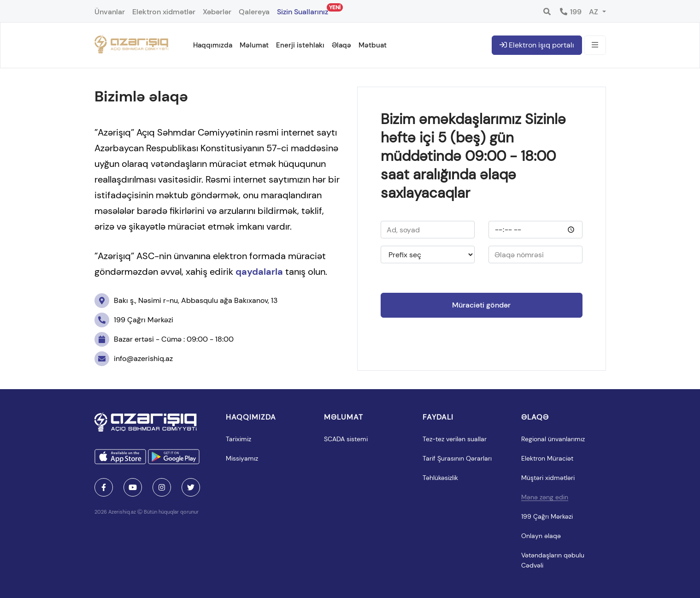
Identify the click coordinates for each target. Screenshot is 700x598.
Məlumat (254, 45)
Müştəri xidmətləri (548, 478)
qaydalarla (259, 272)
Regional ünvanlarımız (553, 439)
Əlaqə (341, 45)
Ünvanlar (110, 12)
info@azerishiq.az (134, 359)
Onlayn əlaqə (541, 536)
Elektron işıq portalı (537, 45)
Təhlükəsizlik (440, 478)
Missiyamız (242, 458)
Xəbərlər (217, 12)
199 (570, 12)
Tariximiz (238, 439)
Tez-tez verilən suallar (455, 439)
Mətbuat (373, 45)
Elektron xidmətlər (164, 12)
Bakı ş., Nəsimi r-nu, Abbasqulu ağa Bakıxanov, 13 (186, 301)
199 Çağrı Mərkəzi (134, 320)
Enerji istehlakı (300, 45)
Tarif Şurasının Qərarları (457, 458)
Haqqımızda (213, 45)
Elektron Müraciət (547, 458)
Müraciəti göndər (481, 305)
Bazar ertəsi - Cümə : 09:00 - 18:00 (164, 339)
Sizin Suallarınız (303, 10)
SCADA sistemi (346, 439)
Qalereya (254, 12)
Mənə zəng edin (545, 497)
